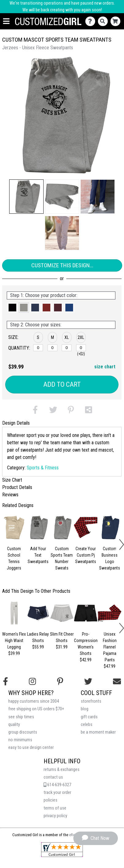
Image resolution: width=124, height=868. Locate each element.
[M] (52, 348)
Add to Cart (62, 384)
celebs (87, 725)
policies (50, 800)
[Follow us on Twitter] (88, 682)
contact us (53, 777)
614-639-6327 (57, 785)
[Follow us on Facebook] (6, 682)
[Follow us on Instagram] (32, 682)
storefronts (91, 701)
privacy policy (55, 816)
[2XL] (81, 348)
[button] (26, 197)
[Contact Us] (92, 21)
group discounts (23, 732)
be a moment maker (98, 732)
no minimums (20, 740)
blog (85, 709)
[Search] (104, 21)
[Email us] (117, 682)
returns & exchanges (62, 770)
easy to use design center (31, 748)
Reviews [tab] (10, 495)
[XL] (67, 348)
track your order (57, 793)
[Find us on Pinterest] (60, 682)
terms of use (55, 808)
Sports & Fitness (43, 468)
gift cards (89, 717)
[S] (38, 348)
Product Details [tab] (17, 487)
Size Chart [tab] (12, 480)
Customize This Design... (62, 265)
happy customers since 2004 (34, 701)
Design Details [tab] (16, 423)
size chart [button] (105, 367)
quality (14, 725)
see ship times (21, 717)
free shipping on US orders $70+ (36, 709)
